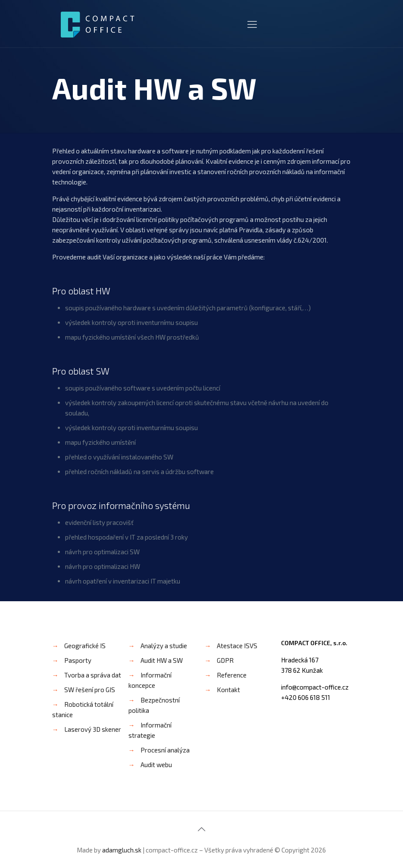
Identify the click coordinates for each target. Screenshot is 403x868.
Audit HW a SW (162, 660)
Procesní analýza (165, 750)
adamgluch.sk (122, 850)
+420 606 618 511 (306, 697)
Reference (232, 675)
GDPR (225, 660)
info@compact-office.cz (315, 687)
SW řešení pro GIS (90, 690)
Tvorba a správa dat (93, 675)
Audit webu (156, 765)
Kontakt (228, 690)
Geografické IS (85, 646)
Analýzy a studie (164, 646)
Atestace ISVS (237, 646)
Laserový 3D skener (93, 729)
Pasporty (78, 660)
